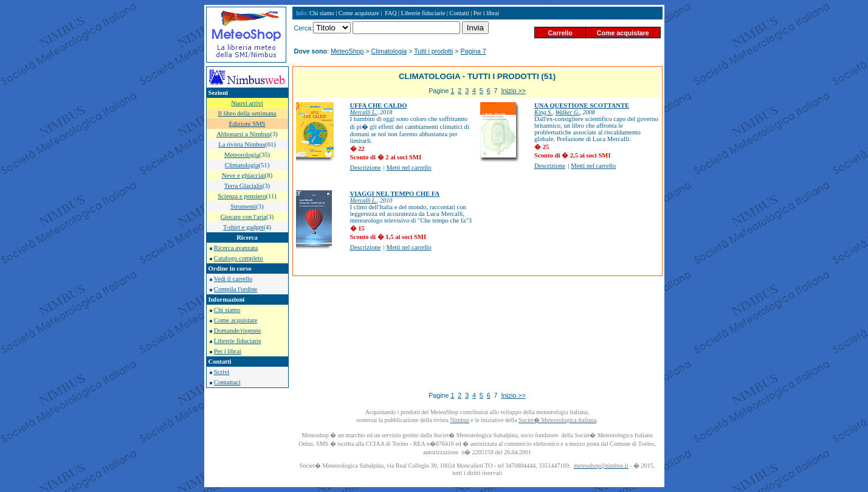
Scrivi (222, 372)
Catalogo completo (239, 258)
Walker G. (567, 112)
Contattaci (227, 382)
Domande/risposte (238, 331)
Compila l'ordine (236, 289)
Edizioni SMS (247, 124)
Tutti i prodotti (433, 51)
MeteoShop (347, 51)
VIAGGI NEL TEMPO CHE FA (395, 194)
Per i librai (228, 351)
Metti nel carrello (409, 168)
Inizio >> (513, 91)
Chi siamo (227, 310)
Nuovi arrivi (247, 103)
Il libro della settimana (247, 113)
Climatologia (389, 51)
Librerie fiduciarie (238, 341)
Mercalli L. (364, 112)
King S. (543, 112)
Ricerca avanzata (236, 248)
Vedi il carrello (233, 279)
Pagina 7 (474, 51)
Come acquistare (236, 320)
